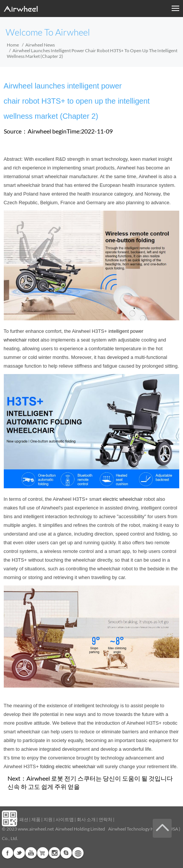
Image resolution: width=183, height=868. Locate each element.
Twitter (19, 853)
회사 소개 (86, 819)
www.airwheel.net (36, 829)
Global (78, 853)
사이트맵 (65, 819)
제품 (36, 819)
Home (13, 45)
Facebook (8, 853)
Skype (66, 853)
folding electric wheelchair (68, 766)
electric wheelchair (123, 499)
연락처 (105, 819)
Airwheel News (40, 45)
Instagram (54, 853)
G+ (43, 853)
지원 (48, 819)
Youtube (31, 853)
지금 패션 (19, 819)
